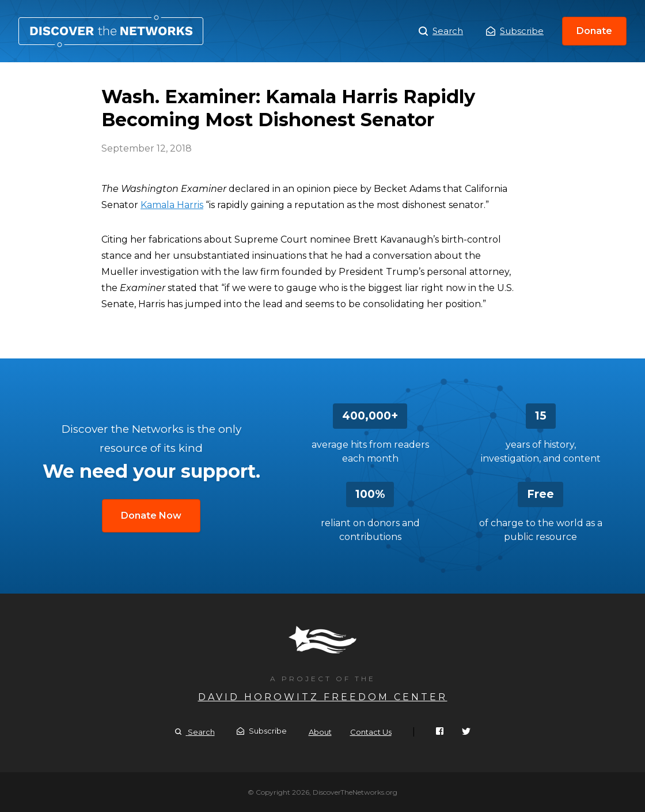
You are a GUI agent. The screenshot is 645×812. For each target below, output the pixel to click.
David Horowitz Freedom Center (323, 697)
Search (441, 31)
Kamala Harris (172, 205)
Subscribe (515, 31)
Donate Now (151, 515)
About (320, 732)
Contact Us (371, 732)
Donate (594, 31)
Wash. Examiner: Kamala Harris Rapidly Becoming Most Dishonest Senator (111, 31)
